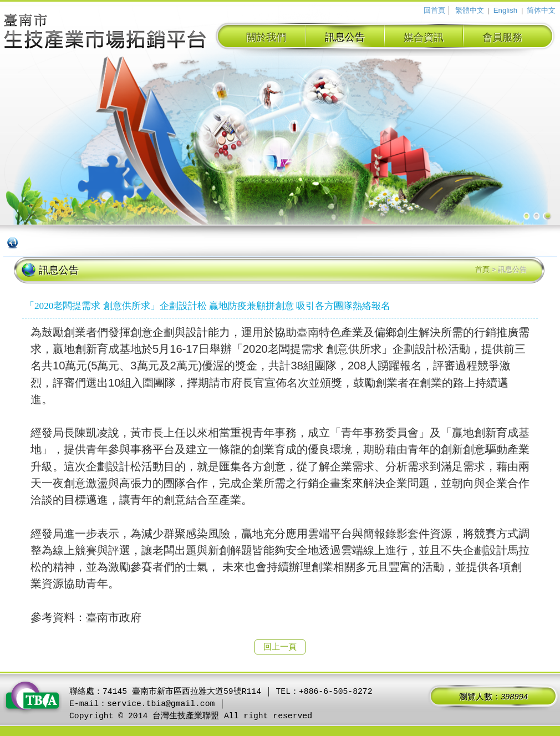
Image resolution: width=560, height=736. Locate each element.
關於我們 (266, 37)
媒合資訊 (424, 37)
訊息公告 (345, 37)
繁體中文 (470, 10)
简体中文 (541, 10)
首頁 (482, 269)
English (505, 10)
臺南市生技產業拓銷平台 (105, 33)
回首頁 (434, 10)
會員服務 (502, 37)
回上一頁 (280, 647)
